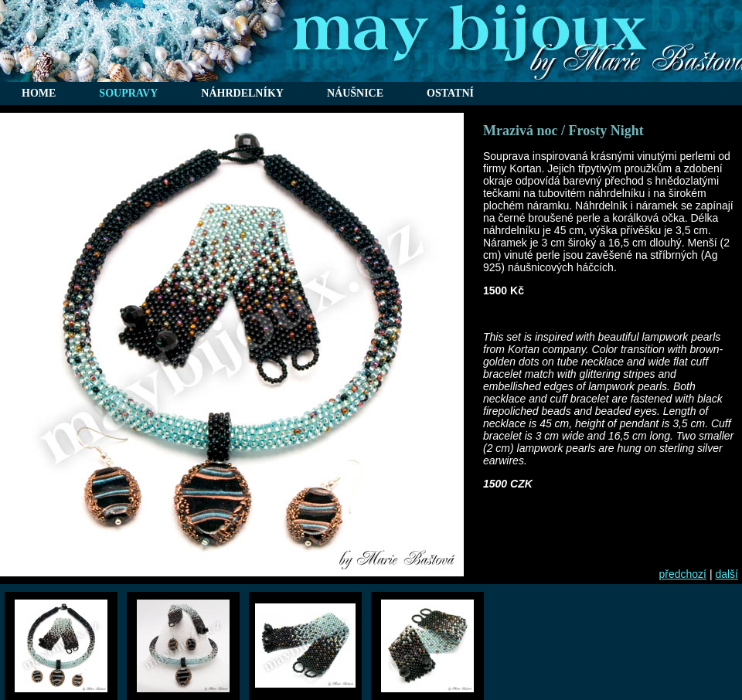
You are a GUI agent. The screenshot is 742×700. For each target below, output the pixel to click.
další (727, 574)
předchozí (683, 574)
